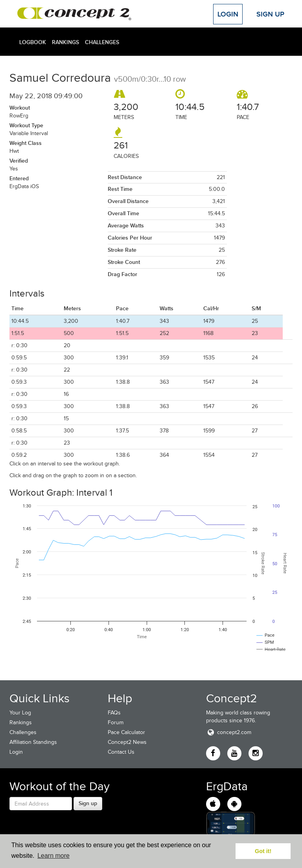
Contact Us (121, 752)
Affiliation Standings (33, 742)
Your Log (20, 713)
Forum (116, 722)
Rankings (65, 42)
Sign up (88, 803)
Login (228, 14)
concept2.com (229, 732)
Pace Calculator (126, 732)
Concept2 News (127, 742)
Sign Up (270, 14)
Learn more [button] (53, 856)
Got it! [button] (263, 851)
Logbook (33, 42)
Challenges (102, 42)
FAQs (114, 713)
